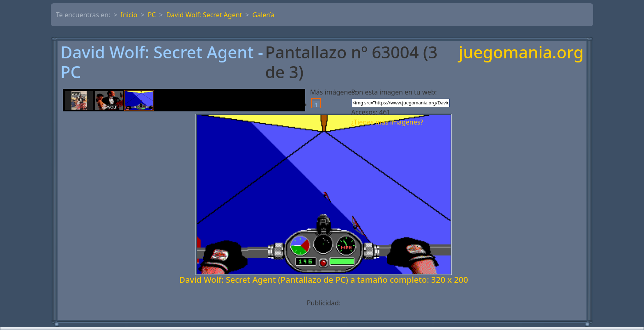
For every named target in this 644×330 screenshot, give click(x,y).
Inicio (129, 15)
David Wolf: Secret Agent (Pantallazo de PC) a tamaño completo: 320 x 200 (323, 280)
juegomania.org (521, 53)
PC (152, 15)
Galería (264, 15)
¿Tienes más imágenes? (387, 122)
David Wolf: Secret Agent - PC (162, 62)
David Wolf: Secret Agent (204, 15)
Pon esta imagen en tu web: (394, 92)
